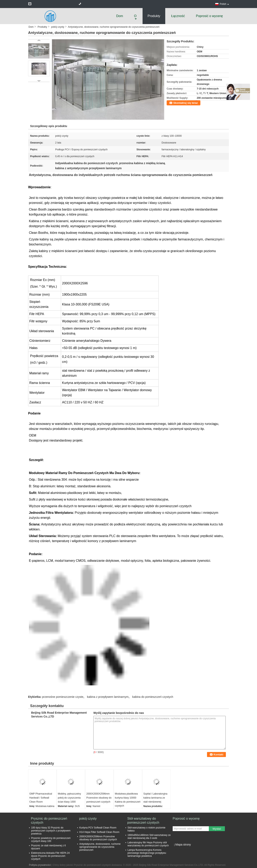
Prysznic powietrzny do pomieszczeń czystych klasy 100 (51, 840)
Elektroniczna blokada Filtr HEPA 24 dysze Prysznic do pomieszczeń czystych (50, 856)
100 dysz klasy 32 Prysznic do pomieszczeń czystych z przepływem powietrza (51, 831)
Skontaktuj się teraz (186, 103)
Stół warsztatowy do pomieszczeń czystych (143, 821)
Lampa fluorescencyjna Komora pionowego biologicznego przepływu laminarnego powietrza (147, 853)
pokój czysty (58, 27)
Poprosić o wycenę (209, 16)
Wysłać (217, 829)
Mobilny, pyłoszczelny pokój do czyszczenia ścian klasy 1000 (69, 798)
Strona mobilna (182, 850)
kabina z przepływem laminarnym (108, 697)
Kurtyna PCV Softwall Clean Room (98, 828)
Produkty (154, 16)
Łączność (178, 16)
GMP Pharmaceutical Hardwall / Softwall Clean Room (41, 798)
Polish (224, 4)
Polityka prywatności (40, 865)
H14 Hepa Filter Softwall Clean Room (99, 832)
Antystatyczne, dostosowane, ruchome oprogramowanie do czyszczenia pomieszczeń (100, 847)
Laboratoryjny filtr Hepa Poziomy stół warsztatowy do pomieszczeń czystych (148, 844)
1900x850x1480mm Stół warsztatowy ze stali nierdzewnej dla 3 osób (149, 837)
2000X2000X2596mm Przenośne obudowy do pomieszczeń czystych (99, 798)
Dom (120, 16)
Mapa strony (183, 845)
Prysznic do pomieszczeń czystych (49, 821)
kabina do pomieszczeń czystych (153, 697)
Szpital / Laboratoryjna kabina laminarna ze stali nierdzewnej (155, 798)
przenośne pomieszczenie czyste (63, 697)
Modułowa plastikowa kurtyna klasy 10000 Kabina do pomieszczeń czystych (128, 800)
